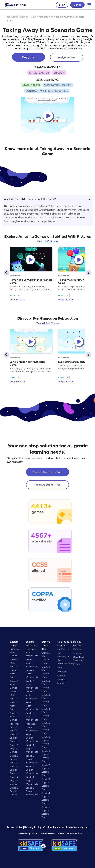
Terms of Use (15, 827)
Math (33, 17)
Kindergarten (46, 17)
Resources (12, 17)
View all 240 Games (47, 323)
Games (24, 17)
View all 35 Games (47, 241)
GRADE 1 (59, 73)
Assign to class (67, 57)
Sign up (77, 5)
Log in (62, 5)
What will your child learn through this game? (47, 199)
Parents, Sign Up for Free (47, 472)
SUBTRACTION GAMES (58, 85)
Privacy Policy (33, 827)
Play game (28, 57)
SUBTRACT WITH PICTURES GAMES (47, 91)
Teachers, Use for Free (47, 485)
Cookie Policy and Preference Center (66, 827)
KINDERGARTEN (39, 73)
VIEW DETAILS (17, 300)
